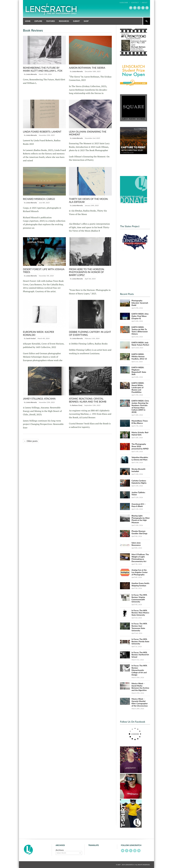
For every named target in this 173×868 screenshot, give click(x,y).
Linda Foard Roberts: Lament (42, 132)
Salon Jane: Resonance (136, 544)
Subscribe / (125, 3)
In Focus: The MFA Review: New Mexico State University (140, 613)
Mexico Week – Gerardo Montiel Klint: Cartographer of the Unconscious (140, 702)
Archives (60, 850)
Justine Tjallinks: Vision (138, 494)
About (145, 3)
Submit (76, 21)
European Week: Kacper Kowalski (38, 333)
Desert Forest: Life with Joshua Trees (44, 271)
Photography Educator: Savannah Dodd (140, 303)
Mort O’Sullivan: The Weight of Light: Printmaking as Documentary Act (140, 558)
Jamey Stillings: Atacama (39, 399)
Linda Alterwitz (32, 74)
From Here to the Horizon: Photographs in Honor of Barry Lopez (87, 272)
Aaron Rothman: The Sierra (87, 68)
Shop (86, 21)
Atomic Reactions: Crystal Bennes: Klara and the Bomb (88, 400)
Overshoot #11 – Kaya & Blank (139, 505)
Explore (38, 21)
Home (28, 21)
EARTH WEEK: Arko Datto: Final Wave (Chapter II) (140, 316)
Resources (64, 21)
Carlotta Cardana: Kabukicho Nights (139, 482)
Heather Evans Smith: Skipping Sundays (140, 584)
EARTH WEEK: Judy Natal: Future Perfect (140, 344)
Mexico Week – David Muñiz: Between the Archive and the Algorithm (140, 687)
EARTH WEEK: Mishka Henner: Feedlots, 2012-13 (139, 356)
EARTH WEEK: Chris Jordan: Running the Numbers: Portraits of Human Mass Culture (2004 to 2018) (140, 406)
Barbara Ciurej (77, 405)
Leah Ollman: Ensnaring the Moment (88, 133)
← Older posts (31, 441)
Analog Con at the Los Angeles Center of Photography (140, 572)
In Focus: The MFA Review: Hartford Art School (140, 655)
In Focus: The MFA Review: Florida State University (140, 641)
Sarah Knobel (31, 338)
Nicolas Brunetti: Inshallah (139, 470)
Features (50, 21)
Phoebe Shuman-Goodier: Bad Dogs (139, 532)
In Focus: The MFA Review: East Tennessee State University (139, 627)
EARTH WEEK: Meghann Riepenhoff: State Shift (139, 371)
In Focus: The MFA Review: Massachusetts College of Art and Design (139, 670)
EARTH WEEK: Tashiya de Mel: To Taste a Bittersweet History (140, 330)
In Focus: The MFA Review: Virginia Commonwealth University (139, 598)
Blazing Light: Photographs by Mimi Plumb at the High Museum (140, 519)
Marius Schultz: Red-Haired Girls (140, 434)
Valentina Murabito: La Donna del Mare (140, 458)
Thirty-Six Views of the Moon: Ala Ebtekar (89, 200)
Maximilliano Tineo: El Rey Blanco (140, 422)
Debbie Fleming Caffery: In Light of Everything (90, 333)
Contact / (136, 3)
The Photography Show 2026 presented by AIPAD (140, 446)
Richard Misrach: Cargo (39, 199)
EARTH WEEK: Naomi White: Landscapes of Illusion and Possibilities (138, 387)
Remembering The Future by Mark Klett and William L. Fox (43, 69)
